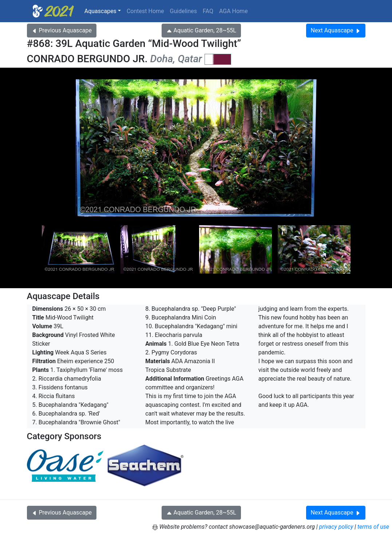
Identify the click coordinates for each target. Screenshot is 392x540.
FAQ (208, 11)
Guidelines (183, 11)
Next (336, 30)
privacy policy (336, 527)
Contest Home (145, 11)
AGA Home (233, 11)
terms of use (373, 527)
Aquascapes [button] (100, 11)
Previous (62, 30)
